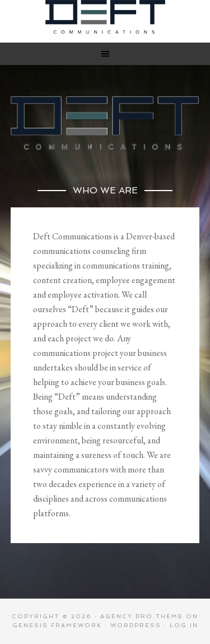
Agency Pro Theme (142, 616)
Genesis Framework (57, 625)
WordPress (136, 625)
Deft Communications (105, 17)
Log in (184, 625)
